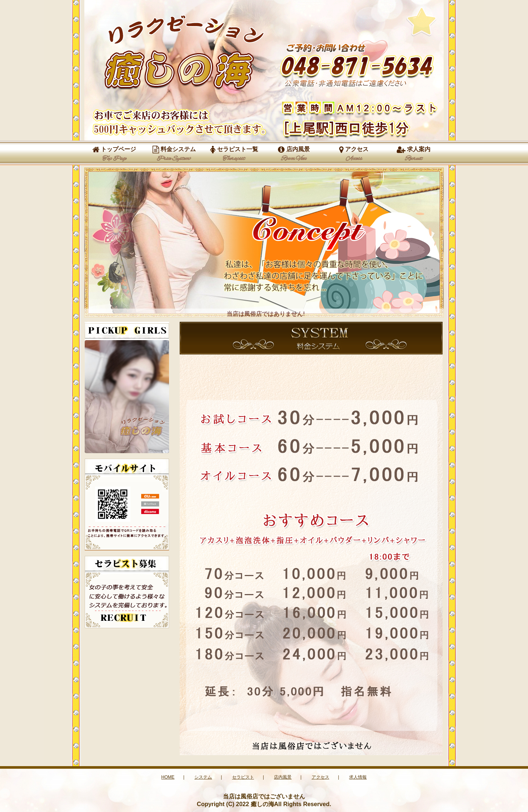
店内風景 (294, 154)
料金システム (174, 154)
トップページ (114, 154)
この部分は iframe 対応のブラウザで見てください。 (127, 397)
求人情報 (358, 777)
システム (203, 777)
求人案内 (414, 154)
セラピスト (243, 777)
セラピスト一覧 (234, 154)
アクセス (354, 154)
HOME (168, 777)
